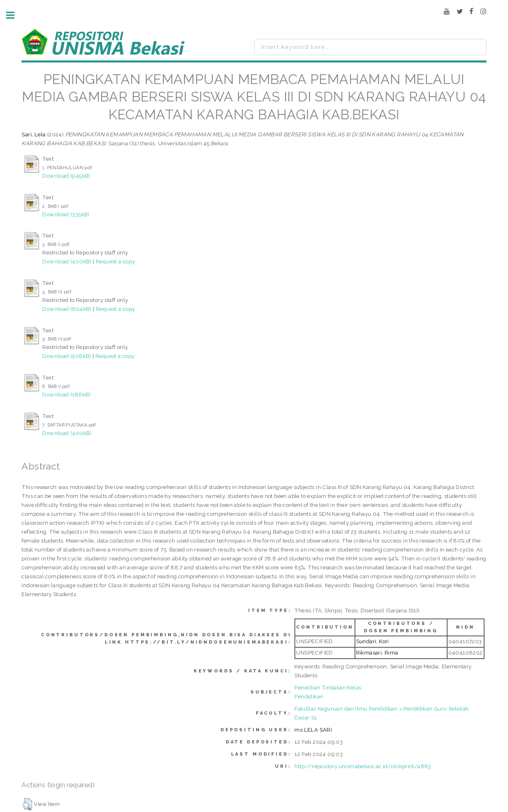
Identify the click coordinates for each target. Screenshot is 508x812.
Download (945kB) (66, 176)
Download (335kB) (66, 214)
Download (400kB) (67, 261)
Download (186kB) (66, 394)
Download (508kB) (67, 356)
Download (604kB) (67, 309)
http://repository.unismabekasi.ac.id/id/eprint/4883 (363, 766)
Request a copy (116, 261)
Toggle (15, 15)
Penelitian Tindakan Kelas (328, 687)
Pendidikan (309, 696)
